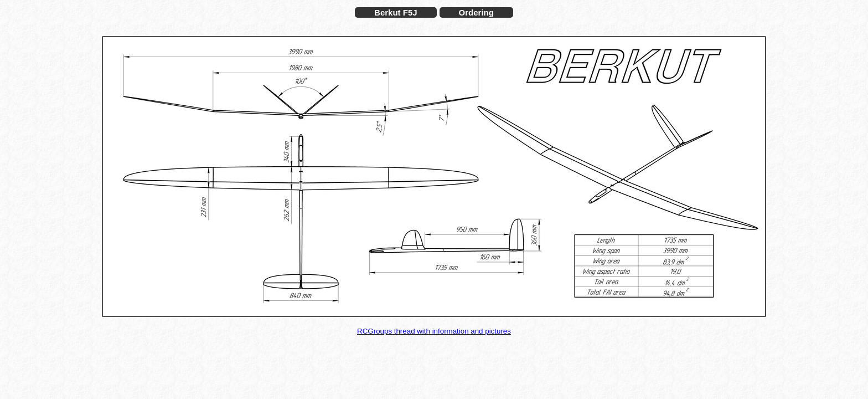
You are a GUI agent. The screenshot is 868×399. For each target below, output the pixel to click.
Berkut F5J (396, 12)
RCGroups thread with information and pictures (434, 331)
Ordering (476, 12)
